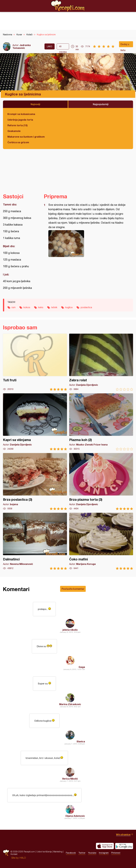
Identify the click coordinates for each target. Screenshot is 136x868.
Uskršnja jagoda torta (20, 120)
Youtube (92, 853)
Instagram (104, 853)
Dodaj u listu (125, 45)
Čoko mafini (101, 541)
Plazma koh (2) (101, 422)
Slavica (81, 741)
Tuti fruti (35, 362)
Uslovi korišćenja (44, 852)
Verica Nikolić (70, 779)
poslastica (86, 307)
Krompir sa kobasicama (21, 114)
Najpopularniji (101, 104)
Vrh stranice (123, 834)
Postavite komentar (73, 589)
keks (41, 307)
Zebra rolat (101, 362)
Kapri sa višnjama (35, 422)
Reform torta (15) (17, 125)
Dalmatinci (35, 541)
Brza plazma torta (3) (101, 482)
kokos (27, 307)
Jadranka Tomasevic (22, 46)
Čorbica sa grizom (18, 142)
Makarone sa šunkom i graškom (26, 137)
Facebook (71, 853)
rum (14, 307)
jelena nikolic (70, 630)
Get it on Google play (124, 846)
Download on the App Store (105, 846)
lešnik (54, 307)
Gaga (82, 667)
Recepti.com (68, 6)
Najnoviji (35, 104)
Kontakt (14, 854)
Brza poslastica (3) (35, 482)
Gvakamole (14, 131)
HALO (23, 858)
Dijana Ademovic (75, 816)
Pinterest (116, 853)
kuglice (69, 307)
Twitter (82, 853)
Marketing (58, 852)
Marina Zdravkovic (70, 704)
